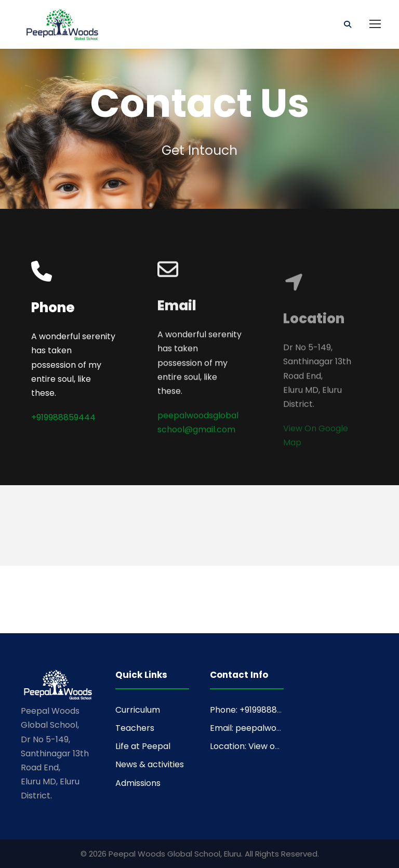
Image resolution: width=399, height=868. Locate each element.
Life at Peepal (143, 746)
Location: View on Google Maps (273, 746)
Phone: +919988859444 (257, 710)
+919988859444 (63, 418)
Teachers (135, 728)
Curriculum (138, 710)
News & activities (150, 764)
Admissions (138, 783)
